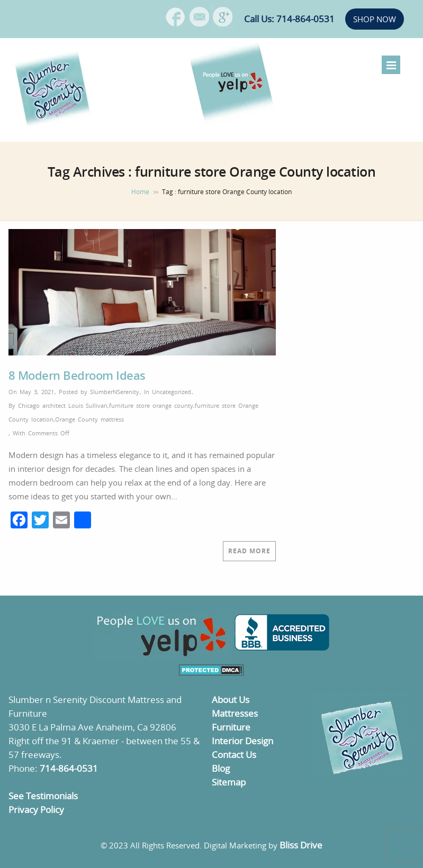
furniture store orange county (151, 405)
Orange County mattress (89, 419)
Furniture (231, 727)
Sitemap (229, 782)
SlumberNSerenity (115, 392)
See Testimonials (43, 796)
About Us (231, 700)
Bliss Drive (301, 845)
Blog (221, 768)
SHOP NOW (375, 19)
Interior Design (242, 741)
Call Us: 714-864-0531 (289, 19)
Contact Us (234, 755)
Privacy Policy (36, 810)
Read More (249, 551)
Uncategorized (172, 392)
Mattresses (235, 713)
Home (140, 192)
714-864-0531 (69, 768)
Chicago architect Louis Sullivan (63, 405)
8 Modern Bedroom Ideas (77, 375)
